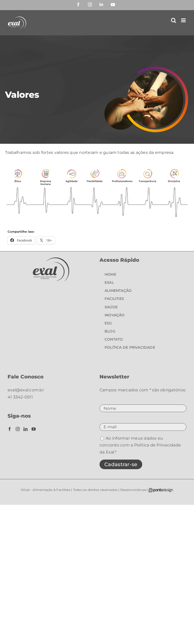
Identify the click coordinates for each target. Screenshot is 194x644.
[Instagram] (18, 429)
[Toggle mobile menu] (184, 20)
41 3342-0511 (20, 397)
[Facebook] (10, 429)
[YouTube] (34, 429)
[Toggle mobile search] (174, 20)
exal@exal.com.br (26, 390)
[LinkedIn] (26, 429)
